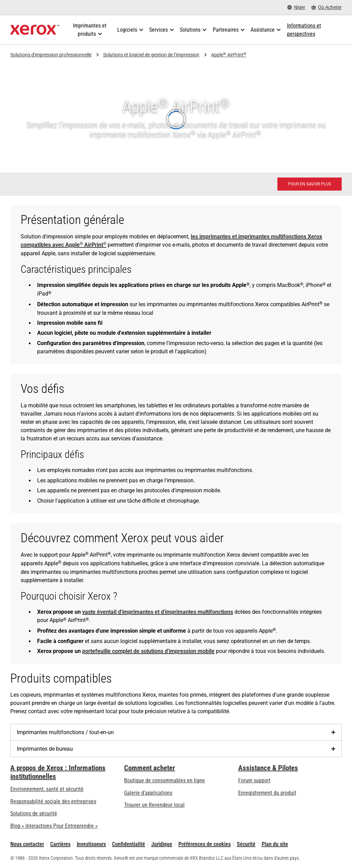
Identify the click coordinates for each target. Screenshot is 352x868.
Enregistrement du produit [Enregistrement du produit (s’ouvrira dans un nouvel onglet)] (267, 793)
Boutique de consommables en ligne (164, 780)
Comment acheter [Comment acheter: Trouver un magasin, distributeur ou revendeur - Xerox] (150, 768)
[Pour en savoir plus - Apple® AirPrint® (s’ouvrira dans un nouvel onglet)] (310, 184)
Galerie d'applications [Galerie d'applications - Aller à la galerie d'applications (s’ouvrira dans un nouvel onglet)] (148, 793)
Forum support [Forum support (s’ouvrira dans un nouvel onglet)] (254, 780)
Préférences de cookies (205, 844)
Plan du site (275, 844)
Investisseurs (91, 844)
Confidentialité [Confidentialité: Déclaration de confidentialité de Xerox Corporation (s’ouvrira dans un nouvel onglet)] (129, 844)
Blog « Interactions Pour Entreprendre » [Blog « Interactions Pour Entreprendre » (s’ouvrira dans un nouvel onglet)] (54, 826)
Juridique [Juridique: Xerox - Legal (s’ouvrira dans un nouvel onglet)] (162, 844)
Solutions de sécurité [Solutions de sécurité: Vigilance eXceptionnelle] (34, 813)
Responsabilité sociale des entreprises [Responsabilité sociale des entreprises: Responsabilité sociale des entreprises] (53, 801)
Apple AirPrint (229, 55)
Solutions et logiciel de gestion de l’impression (151, 55)
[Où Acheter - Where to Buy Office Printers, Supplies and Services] (327, 7)
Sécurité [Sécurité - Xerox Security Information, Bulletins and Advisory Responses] (246, 844)
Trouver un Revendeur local (154, 805)
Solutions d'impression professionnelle (51, 55)
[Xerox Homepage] (35, 30)
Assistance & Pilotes (268, 768)
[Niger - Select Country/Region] (296, 7)
